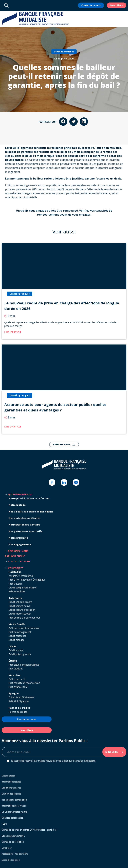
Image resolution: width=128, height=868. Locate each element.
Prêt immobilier (17, 591)
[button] (124, 19)
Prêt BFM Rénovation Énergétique (27, 580)
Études (13, 661)
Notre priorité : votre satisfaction (29, 498)
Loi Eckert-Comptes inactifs (14, 812)
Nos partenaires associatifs (25, 531)
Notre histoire (17, 505)
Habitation (15, 572)
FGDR (4, 824)
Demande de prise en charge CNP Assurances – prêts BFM (29, 830)
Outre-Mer (7, 848)
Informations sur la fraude (14, 806)
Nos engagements (20, 544)
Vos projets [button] (16, 568)
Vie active (15, 675)
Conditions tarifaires (11, 788)
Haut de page (62, 444)
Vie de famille (17, 624)
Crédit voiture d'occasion (22, 610)
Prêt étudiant (16, 669)
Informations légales (11, 782)
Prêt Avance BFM (18, 687)
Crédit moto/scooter (20, 614)
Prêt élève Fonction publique (24, 665)
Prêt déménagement (20, 632)
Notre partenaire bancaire (24, 525)
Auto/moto (15, 598)
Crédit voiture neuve (19, 606)
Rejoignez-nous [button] (18, 551)
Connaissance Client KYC (13, 836)
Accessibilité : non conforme (15, 854)
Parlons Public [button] (15, 556)
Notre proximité (18, 538)
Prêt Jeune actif (17, 679)
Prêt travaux (15, 584)
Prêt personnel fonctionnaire (24, 628)
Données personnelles (12, 818)
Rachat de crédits (19, 708)
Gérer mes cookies (11, 860)
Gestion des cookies (11, 794)
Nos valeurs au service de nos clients (31, 512)
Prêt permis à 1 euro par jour (24, 618)
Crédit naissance (17, 636)
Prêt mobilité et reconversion (24, 683)
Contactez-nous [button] (19, 561)
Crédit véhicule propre (20, 602)
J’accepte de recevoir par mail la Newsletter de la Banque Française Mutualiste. (54, 761)
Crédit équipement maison (23, 588)
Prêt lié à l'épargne (19, 701)
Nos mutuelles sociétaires (24, 518)
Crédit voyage (16, 650)
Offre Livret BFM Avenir (21, 697)
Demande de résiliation (13, 842)
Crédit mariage (17, 640)
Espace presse (8, 776)
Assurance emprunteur (21, 576)
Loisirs (13, 646)
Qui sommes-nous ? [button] (20, 494)
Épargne (14, 693)
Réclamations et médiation (14, 800)
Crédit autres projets (20, 654)
